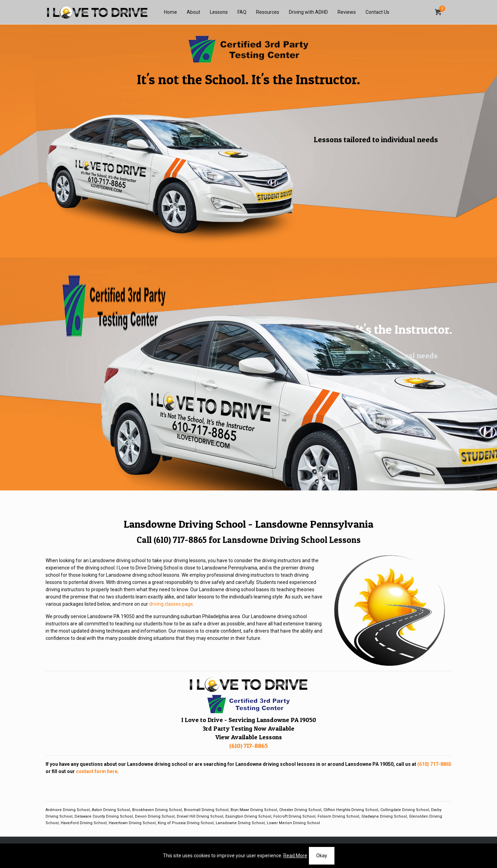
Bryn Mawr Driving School (254, 810)
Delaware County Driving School (104, 816)
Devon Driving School (155, 816)
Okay (322, 856)
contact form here (97, 771)
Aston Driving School (111, 810)
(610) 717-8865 (180, 540)
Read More (295, 856)
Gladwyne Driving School (384, 816)
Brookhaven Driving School (157, 810)
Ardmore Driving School (68, 810)
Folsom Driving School (338, 816)
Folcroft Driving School (294, 816)
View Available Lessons (249, 737)
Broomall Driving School (206, 810)
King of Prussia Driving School (186, 823)
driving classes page (171, 604)
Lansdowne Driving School (240, 823)
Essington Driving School (248, 816)
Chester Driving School (300, 810)
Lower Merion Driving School (293, 823)
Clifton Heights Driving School (351, 810)
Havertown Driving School (132, 823)
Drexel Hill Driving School (200, 816)
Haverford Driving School (84, 823)
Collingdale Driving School (405, 810)
